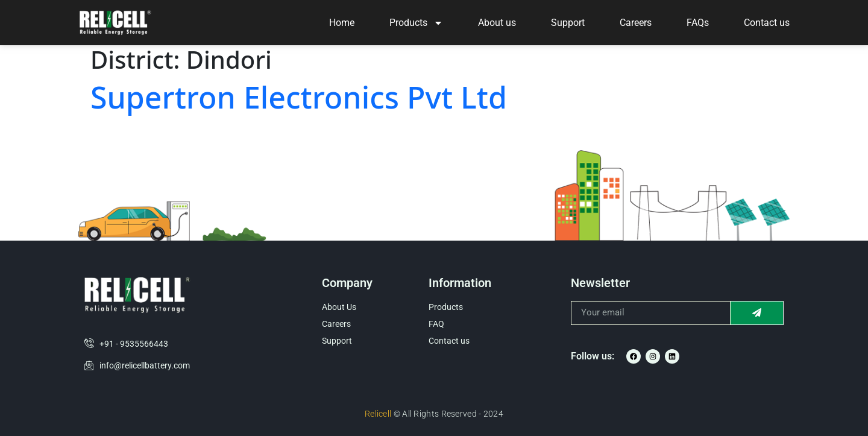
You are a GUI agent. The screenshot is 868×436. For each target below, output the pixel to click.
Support (568, 23)
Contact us (767, 23)
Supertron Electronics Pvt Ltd (299, 97)
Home (342, 23)
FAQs (698, 23)
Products (416, 23)
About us (497, 23)
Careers (636, 23)
